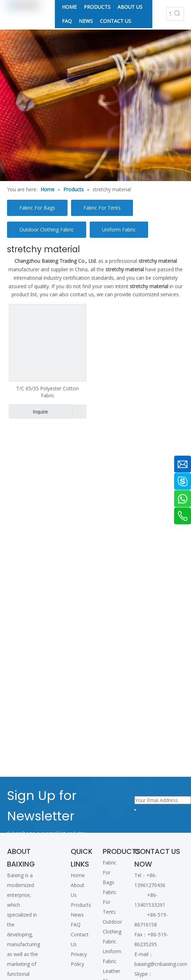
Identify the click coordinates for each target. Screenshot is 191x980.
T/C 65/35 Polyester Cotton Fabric (47, 392)
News (77, 915)
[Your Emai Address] (163, 800)
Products (81, 905)
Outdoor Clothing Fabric (47, 230)
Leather (112, 971)
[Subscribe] (135, 810)
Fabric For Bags (37, 208)
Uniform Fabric (119, 230)
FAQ (76, 925)
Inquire (28, 411)
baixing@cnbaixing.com (161, 964)
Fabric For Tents (102, 208)
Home (78, 875)
